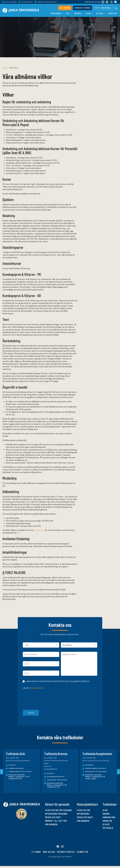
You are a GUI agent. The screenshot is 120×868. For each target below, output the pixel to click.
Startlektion (83, 810)
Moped (79, 13)
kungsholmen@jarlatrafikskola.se (94, 769)
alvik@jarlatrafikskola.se (15, 769)
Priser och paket (53, 817)
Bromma (106, 814)
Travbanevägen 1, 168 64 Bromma (58, 780)
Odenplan (107, 821)
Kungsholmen (109, 817)
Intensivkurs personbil (56, 814)
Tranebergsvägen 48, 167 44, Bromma (21, 772)
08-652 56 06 (88, 765)
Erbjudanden (51, 824)
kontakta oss (39, 530)
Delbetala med (94, 2)
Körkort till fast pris (56, 821)
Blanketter (83, 854)
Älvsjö (106, 824)
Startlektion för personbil (59, 810)
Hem (5, 68)
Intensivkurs (83, 814)
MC (69, 13)
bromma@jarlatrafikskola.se (55, 777)
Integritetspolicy (36, 688)
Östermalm (108, 828)
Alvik (105, 810)
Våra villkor (49, 854)
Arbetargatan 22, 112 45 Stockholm (97, 772)
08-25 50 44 (11, 765)
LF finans (36, 854)
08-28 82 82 (50, 774)
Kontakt (113, 13)
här (18, 533)
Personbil (57, 13)
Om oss (101, 13)
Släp (90, 13)
